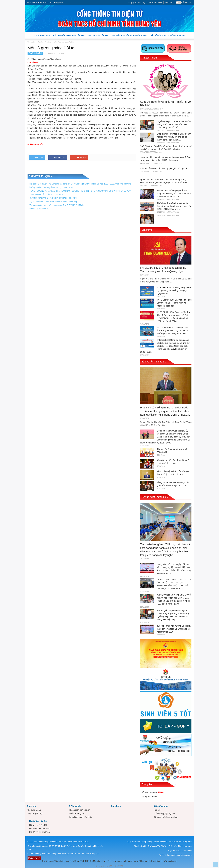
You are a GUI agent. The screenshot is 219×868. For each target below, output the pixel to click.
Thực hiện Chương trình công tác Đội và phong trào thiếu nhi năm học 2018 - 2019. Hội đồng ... (174, 206)
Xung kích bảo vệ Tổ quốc (81, 817)
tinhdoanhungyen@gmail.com (178, 855)
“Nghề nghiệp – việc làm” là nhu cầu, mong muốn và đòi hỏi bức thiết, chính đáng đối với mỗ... (174, 124)
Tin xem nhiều (149, 58)
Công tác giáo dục (35, 813)
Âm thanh (187, 3)
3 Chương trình (161, 806)
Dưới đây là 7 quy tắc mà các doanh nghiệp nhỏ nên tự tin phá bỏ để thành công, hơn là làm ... (174, 137)
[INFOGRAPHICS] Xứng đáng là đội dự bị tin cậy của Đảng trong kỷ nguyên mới (174, 290)
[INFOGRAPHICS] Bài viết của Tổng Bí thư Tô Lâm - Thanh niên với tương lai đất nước (174, 303)
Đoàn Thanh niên (42, 37)
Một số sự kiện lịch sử (39, 209)
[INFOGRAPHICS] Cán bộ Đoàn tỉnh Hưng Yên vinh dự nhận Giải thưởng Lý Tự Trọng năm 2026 (172, 331)
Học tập (157, 810)
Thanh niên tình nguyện (80, 810)
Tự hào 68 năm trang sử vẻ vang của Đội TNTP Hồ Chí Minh (57, 205)
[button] (191, 35)
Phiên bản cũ (34, 858)
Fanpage (132, 3)
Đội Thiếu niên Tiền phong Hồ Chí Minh (129, 37)
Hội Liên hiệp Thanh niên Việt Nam (69, 37)
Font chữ (169, 3)
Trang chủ (32, 806)
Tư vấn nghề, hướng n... (155, 497)
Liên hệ (142, 3)
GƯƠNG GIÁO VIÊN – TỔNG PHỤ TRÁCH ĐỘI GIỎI (53, 198)
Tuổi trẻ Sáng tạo (77, 813)
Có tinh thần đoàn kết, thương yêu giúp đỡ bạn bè (164, 168)
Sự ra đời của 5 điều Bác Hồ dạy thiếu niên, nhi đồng (53, 202)
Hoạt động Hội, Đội (38, 821)
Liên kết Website (155, 3)
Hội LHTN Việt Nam (38, 825)
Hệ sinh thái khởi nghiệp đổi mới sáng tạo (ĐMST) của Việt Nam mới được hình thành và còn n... (174, 194)
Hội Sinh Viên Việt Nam (98, 37)
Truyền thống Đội (35, 53)
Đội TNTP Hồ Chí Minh (39, 832)
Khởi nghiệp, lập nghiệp (164, 813)
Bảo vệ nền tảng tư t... (154, 362)
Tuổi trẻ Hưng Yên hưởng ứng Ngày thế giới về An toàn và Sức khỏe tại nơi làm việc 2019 (174, 629)
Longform (147, 230)
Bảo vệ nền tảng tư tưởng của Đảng (168, 35)
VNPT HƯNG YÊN (115, 866)
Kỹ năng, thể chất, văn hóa (166, 817)
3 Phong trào (75, 806)
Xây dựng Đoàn (34, 810)
